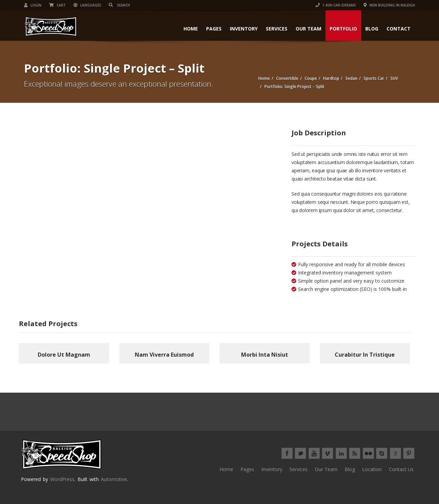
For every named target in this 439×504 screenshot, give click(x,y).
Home (191, 29)
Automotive (114, 479)
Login (33, 5)
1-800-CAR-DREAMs (336, 5)
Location (372, 469)
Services (277, 29)
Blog (372, 29)
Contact (399, 29)
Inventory (244, 29)
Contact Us (401, 469)
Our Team (309, 29)
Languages (87, 5)
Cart (57, 5)
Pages (214, 29)
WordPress (62, 479)
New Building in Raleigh (389, 5)
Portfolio (343, 29)
